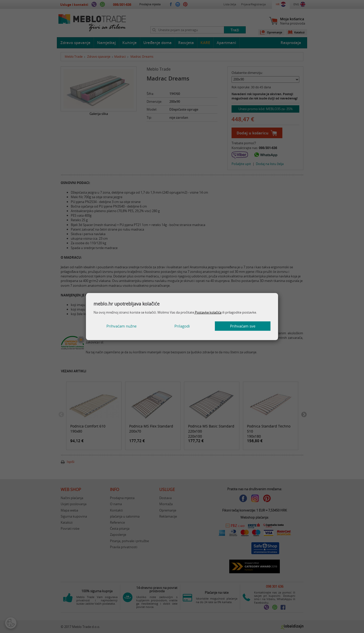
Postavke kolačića (208, 312)
